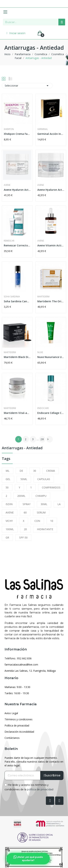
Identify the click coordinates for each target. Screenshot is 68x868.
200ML (21, 496)
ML (8, 471)
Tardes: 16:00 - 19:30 (17, 693)
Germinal (43, 129)
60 (25, 512)
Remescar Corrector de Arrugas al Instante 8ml (17, 245)
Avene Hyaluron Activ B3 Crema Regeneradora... (17, 190)
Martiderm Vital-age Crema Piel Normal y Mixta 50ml (17, 413)
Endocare (43, 408)
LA (59, 504)
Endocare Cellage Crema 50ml (51, 413)
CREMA (51, 471)
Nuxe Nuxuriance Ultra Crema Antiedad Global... (51, 357)
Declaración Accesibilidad (19, 732)
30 (35, 471)
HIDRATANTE (45, 529)
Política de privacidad (17, 725)
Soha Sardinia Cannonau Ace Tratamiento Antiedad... (17, 301)
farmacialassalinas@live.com (21, 665)
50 (7, 487)
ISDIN (9, 504)
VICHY (9, 521)
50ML (24, 479)
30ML (44, 504)
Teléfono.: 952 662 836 (18, 658)
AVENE (10, 512)
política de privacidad (40, 789)
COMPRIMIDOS (51, 487)
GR (7, 538)
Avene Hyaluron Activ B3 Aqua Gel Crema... (51, 190)
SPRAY (27, 504)
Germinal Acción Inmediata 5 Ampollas (51, 134)
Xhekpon (9, 129)
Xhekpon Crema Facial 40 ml (17, 134)
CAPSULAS (44, 479)
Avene (7, 185)
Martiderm (43, 297)
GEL (8, 479)
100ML (10, 529)
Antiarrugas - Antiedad (22, 448)
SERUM (41, 512)
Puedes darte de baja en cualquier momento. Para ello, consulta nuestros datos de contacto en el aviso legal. (34, 762)
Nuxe (40, 352)
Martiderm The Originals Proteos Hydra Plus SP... (51, 301)
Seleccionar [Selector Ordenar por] (27, 86)
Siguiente (48, 439)
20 (25, 529)
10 (52, 521)
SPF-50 (23, 538)
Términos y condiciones (18, 719)
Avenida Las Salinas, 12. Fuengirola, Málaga (30, 671)
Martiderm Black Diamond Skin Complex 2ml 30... (17, 357)
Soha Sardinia (12, 297)
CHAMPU (41, 496)
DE (21, 471)
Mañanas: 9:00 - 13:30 (17, 687)
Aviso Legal (11, 713)
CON (37, 521)
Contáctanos (12, 738)
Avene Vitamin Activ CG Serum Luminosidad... (51, 245)
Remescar (9, 241)
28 (42, 439)
